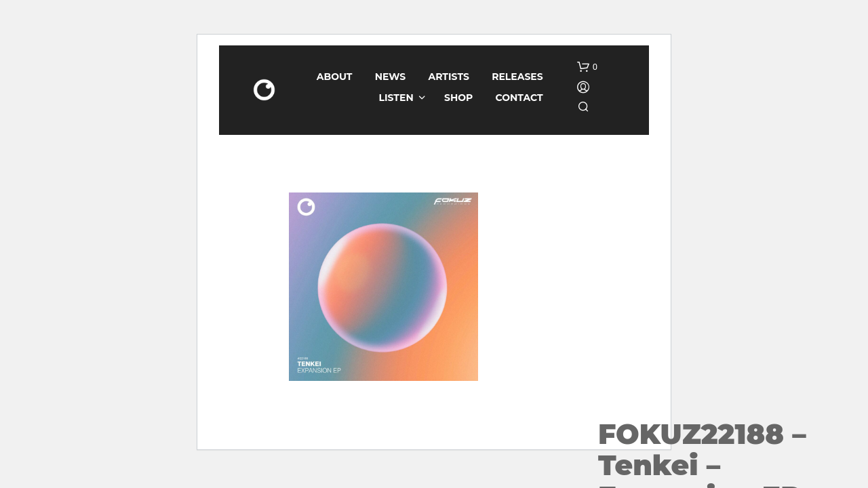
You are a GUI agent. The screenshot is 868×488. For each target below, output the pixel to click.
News (391, 77)
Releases (517, 77)
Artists (449, 77)
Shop (458, 98)
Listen (396, 98)
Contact (519, 98)
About (335, 77)
